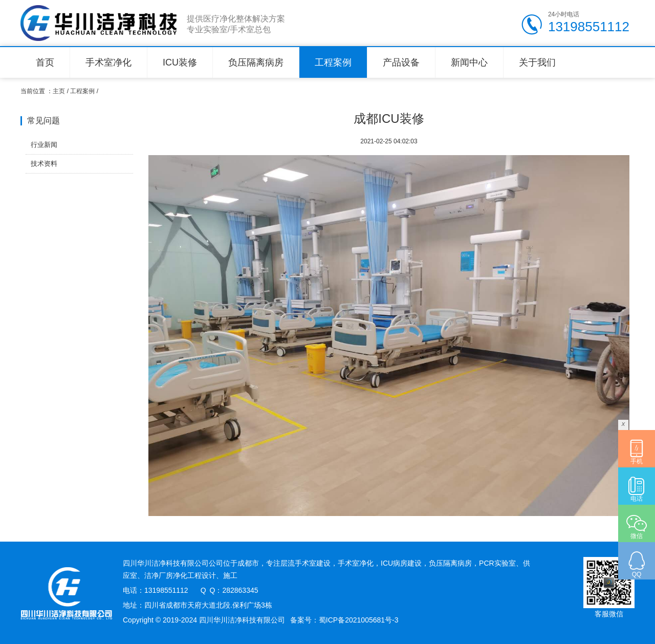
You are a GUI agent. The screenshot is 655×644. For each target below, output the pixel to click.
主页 (59, 91)
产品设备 (401, 62)
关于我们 (537, 62)
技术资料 (44, 164)
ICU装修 (180, 62)
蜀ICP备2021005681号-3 (359, 620)
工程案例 (333, 62)
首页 (45, 62)
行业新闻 (44, 145)
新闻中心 (469, 62)
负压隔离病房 (256, 62)
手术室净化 (108, 62)
